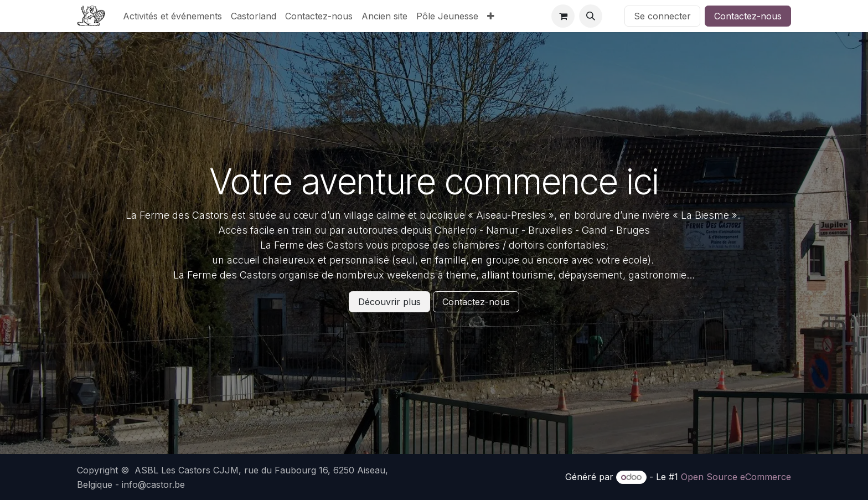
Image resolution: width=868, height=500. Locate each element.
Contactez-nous (748, 16)
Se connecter (662, 16)
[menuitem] (172, 16)
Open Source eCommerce (736, 477)
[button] (591, 16)
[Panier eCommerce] (563, 16)
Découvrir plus (389, 302)
